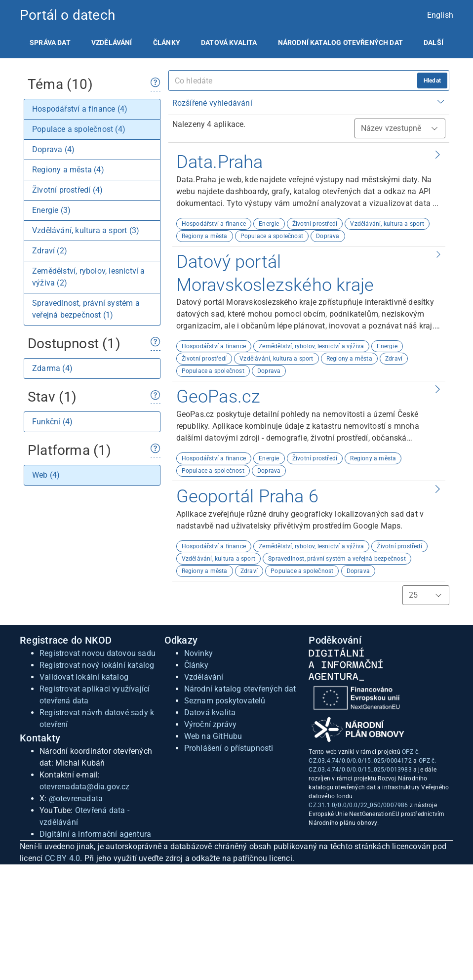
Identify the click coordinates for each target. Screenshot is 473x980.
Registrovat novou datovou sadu (98, 653)
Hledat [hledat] (432, 81)
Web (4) (46, 475)
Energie (269, 224)
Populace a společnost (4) (79, 129)
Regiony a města (205, 236)
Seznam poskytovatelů (225, 701)
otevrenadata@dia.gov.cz (85, 787)
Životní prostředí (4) (67, 190)
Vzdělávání (112, 42)
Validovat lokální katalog (84, 677)
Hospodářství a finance (214, 224)
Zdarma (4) (52, 368)
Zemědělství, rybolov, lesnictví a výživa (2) (89, 277)
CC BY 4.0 (63, 858)
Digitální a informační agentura (95, 834)
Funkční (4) (52, 422)
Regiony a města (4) (68, 170)
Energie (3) (51, 210)
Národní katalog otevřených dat (240, 689)
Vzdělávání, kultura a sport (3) (86, 230)
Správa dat (50, 42)
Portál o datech (67, 15)
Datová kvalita (229, 42)
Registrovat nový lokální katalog (97, 665)
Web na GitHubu (213, 736)
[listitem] (50, 42)
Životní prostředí (315, 224)
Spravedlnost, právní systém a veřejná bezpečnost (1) (86, 309)
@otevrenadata (76, 798)
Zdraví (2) (50, 251)
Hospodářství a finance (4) (80, 109)
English (440, 15)
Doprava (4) (53, 149)
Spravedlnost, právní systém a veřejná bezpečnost (337, 559)
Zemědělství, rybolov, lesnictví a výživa (311, 346)
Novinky (198, 653)
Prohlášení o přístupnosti (229, 748)
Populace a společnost (272, 236)
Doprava (328, 236)
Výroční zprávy (211, 724)
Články (167, 42)
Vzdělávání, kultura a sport (387, 224)
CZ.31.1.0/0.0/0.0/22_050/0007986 (358, 805)
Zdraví (394, 359)
